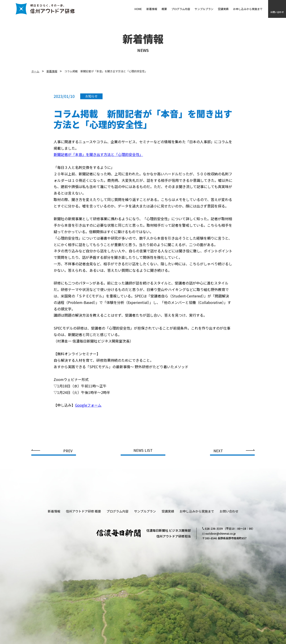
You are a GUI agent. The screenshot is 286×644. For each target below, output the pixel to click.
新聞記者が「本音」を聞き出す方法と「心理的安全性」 (98, 157)
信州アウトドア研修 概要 (83, 511)
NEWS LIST (143, 451)
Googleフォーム (88, 408)
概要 (164, 9)
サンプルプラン (204, 9)
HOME (138, 9)
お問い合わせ (277, 12)
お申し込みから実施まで (248, 9)
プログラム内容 (181, 9)
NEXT (218, 451)
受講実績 (223, 9)
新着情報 (152, 9)
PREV (68, 451)
